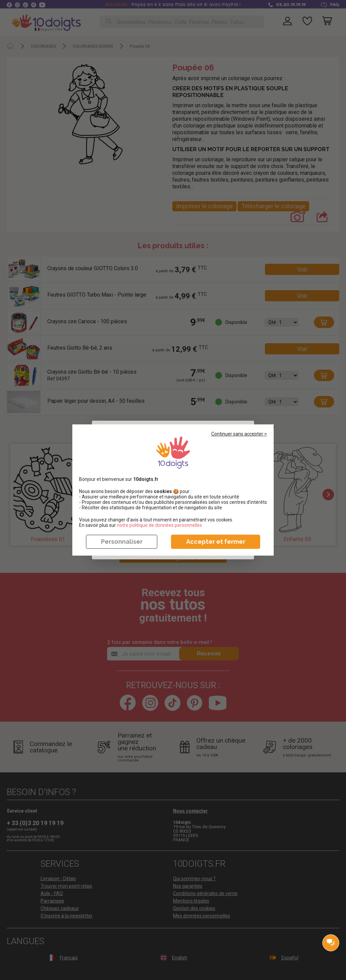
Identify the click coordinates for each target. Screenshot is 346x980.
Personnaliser (122, 542)
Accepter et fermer (216, 542)
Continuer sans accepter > (239, 434)
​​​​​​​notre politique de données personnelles (159, 525)
